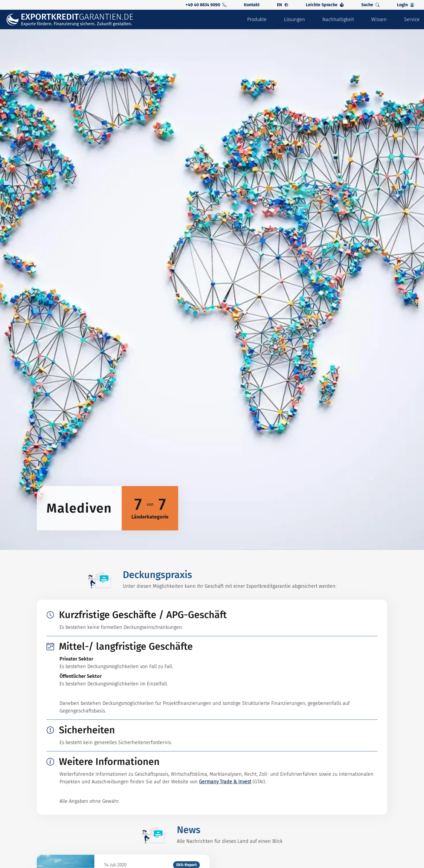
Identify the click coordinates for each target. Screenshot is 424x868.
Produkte (257, 19)
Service (412, 19)
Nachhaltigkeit (338, 19)
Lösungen (294, 19)
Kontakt (252, 5)
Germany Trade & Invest (225, 782)
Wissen (379, 19)
